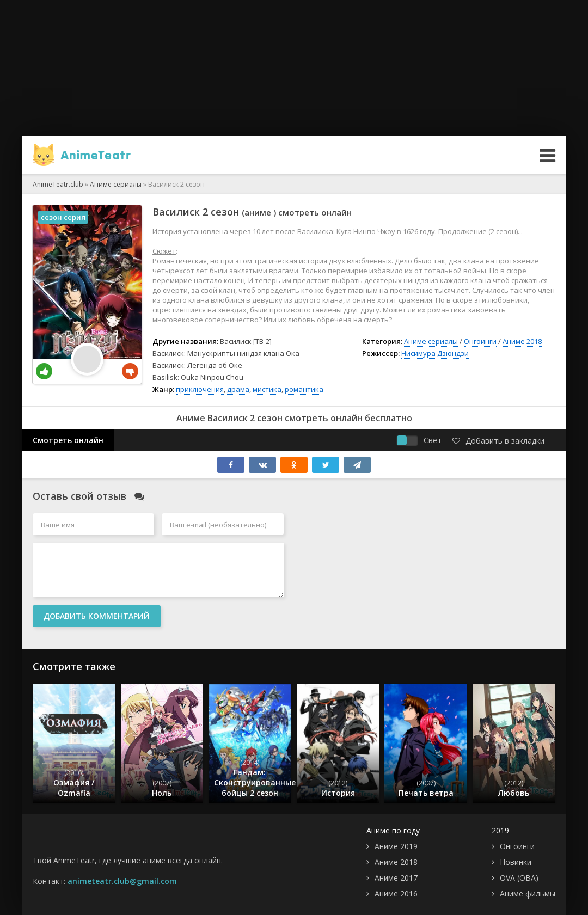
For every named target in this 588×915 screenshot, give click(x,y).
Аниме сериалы (431, 341)
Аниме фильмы (528, 893)
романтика (304, 389)
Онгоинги (480, 341)
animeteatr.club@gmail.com (122, 881)
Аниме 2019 (396, 846)
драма (238, 389)
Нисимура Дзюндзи (435, 353)
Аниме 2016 (396, 893)
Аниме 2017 (396, 878)
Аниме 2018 (522, 341)
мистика (267, 389)
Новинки (516, 862)
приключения (200, 389)
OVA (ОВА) (519, 878)
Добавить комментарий (97, 616)
